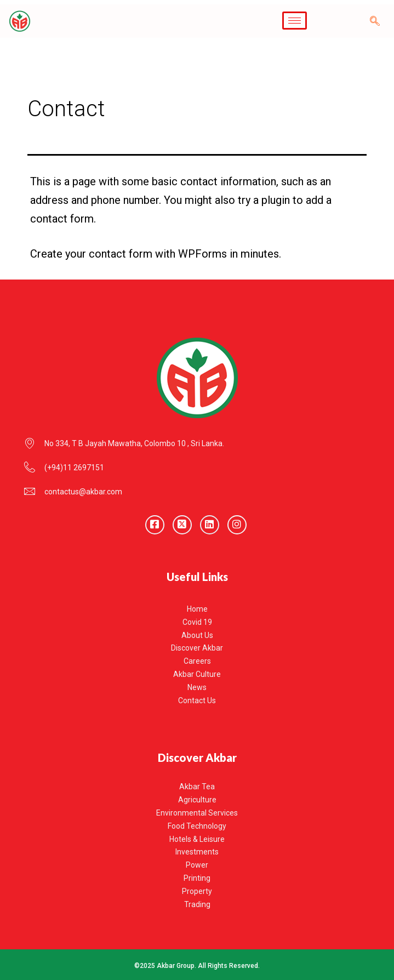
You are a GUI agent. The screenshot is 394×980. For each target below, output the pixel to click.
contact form (121, 254)
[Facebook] (155, 525)
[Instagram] (237, 525)
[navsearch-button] (375, 21)
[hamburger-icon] (295, 21)
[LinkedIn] (210, 525)
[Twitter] (182, 525)
